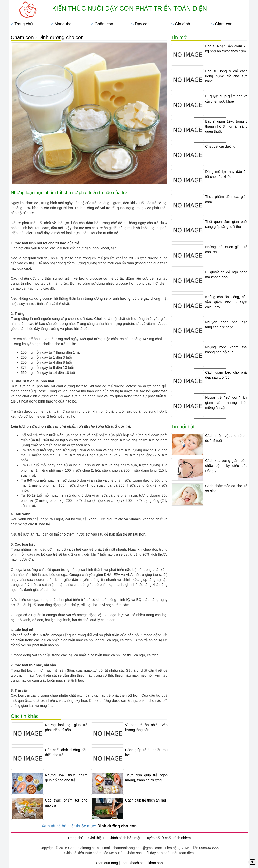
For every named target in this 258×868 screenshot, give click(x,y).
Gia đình (182, 24)
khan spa (156, 863)
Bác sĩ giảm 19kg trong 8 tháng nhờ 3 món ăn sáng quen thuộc (226, 126)
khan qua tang (107, 863)
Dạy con (142, 24)
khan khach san (133, 863)
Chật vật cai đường (220, 146)
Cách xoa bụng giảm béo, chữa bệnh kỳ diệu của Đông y (226, 466)
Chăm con (104, 24)
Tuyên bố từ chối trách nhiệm (168, 838)
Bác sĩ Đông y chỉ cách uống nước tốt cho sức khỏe (226, 76)
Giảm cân (224, 24)
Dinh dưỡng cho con (61, 37)
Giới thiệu (96, 838)
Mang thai (63, 24)
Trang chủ (24, 24)
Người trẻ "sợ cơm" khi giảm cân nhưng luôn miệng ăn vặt (226, 403)
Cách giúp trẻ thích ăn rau (146, 800)
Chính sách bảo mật (124, 838)
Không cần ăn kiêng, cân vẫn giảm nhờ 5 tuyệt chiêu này (226, 302)
